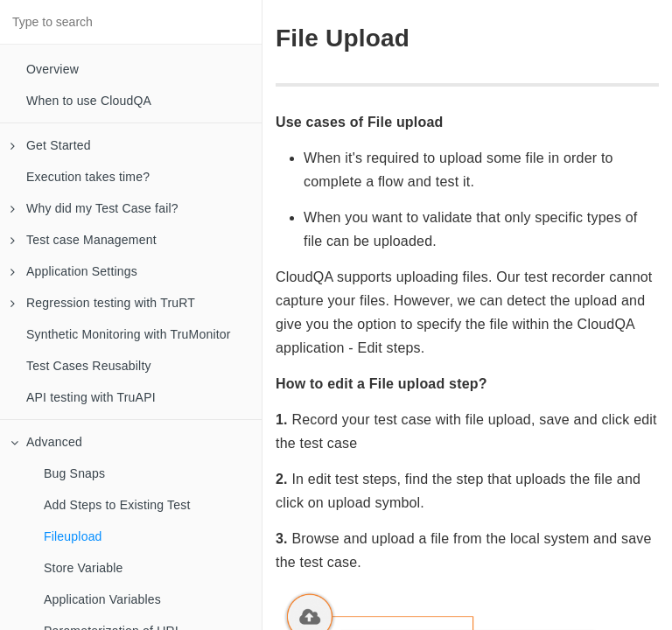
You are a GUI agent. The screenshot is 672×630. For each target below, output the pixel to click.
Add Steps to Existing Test (117, 505)
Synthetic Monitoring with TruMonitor (129, 334)
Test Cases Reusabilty (89, 366)
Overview (52, 69)
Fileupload (73, 536)
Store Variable (83, 568)
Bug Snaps (74, 473)
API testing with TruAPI (91, 397)
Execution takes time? (88, 177)
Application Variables (102, 599)
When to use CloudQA (89, 101)
